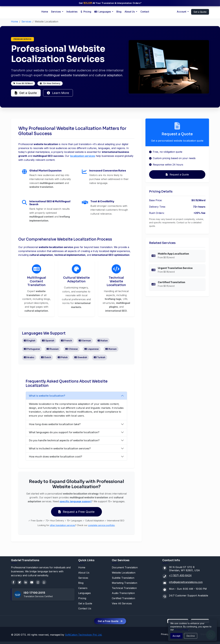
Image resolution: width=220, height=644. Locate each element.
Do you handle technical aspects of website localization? (64, 440)
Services (26, 22)
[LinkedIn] (26, 582)
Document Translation (125, 567)
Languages (84, 593)
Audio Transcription (123, 593)
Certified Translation (123, 598)
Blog (119, 12)
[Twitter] (20, 582)
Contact (145, 12)
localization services (83, 156)
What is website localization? (47, 396)
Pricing (86, 12)
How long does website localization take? (55, 424)
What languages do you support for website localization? (64, 432)
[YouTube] (32, 582)
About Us (130, 12)
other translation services (62, 525)
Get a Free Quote (110, 621)
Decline (191, 636)
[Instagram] (38, 582)
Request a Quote (177, 174)
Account (182, 12)
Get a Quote (200, 12)
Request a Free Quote (76, 512)
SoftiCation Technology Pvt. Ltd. (83, 635)
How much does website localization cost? (55, 457)
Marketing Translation (125, 583)
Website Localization (124, 573)
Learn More (58, 93)
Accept (176, 636)
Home (45, 12)
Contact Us (85, 608)
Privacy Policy (181, 630)
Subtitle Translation (123, 578)
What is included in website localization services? (60, 449)
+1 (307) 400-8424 (180, 575)
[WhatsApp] (44, 582)
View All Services (122, 603)
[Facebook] (13, 582)
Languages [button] (103, 12)
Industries (72, 12)
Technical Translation (124, 588)
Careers (83, 588)
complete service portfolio (101, 525)
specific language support (75, 501)
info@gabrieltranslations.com (186, 582)
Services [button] (56, 12)
